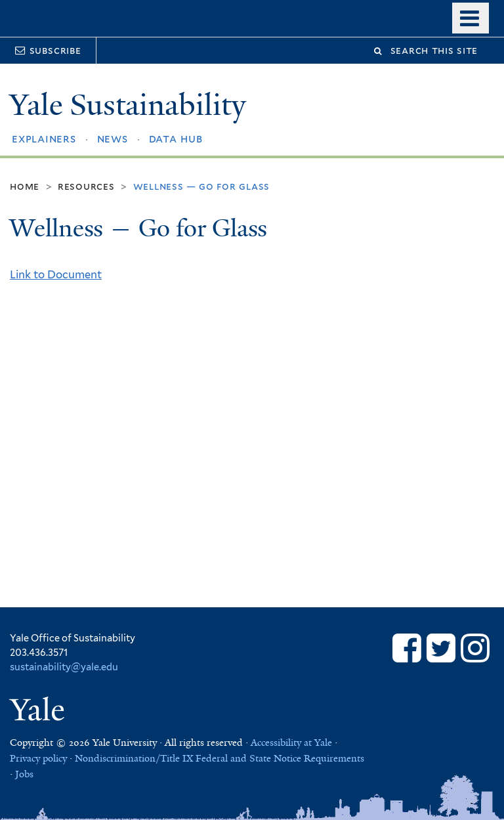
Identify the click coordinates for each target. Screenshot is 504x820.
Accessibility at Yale (291, 743)
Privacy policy (38, 758)
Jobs (24, 774)
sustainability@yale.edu (64, 667)
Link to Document (56, 274)
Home (25, 186)
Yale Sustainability (128, 105)
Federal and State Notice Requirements (280, 758)
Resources (86, 186)
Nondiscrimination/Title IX (134, 758)
